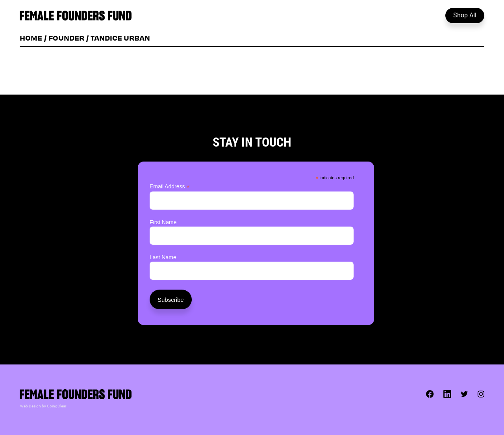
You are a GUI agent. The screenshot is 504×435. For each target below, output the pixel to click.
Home (31, 38)
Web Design (31, 406)
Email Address (170, 187)
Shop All (465, 15)
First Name (163, 222)
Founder (66, 38)
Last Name (163, 257)
